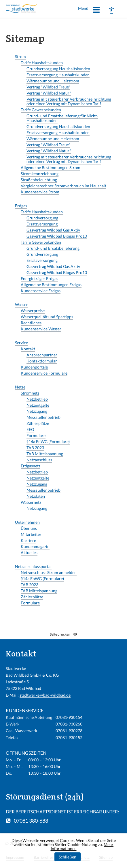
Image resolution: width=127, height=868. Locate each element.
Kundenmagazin (35, 546)
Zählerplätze (38, 423)
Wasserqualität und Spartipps (47, 317)
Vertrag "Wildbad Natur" (49, 93)
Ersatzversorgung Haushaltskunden (58, 75)
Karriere (28, 540)
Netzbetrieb (37, 399)
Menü (89, 11)
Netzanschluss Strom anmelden (49, 572)
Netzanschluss (39, 460)
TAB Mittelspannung (45, 454)
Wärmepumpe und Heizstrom (53, 81)
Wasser (21, 305)
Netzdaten (36, 496)
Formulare (36, 435)
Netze (20, 387)
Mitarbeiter (31, 534)
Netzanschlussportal (33, 566)
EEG (30, 429)
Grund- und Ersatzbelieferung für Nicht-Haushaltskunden (62, 118)
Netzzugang (37, 411)
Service (21, 343)
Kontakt (28, 349)
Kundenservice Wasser (41, 329)
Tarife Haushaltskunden (42, 63)
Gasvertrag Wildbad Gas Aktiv (53, 230)
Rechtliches (31, 323)
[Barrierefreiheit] (111, 10)
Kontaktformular (42, 361)
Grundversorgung (42, 218)
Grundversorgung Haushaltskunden (58, 69)
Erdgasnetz (31, 466)
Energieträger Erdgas (39, 278)
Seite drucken (64, 634)
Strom (20, 57)
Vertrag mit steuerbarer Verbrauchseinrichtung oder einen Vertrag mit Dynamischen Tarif (69, 101)
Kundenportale (34, 367)
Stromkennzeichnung (40, 174)
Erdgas (21, 206)
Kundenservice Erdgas (41, 291)
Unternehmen (27, 522)
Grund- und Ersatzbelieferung (53, 248)
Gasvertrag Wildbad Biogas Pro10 (57, 236)
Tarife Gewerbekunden (41, 110)
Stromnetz (30, 393)
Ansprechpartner (42, 355)
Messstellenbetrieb (43, 417)
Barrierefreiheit (46, 857)
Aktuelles (29, 553)
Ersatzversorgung (42, 224)
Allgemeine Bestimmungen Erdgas (51, 285)
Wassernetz (31, 502)
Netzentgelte (38, 405)
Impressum (15, 857)
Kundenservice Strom (40, 192)
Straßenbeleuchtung (39, 180)
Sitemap (106, 857)
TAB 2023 (35, 448)
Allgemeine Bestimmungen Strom (51, 168)
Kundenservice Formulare (44, 373)
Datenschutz (79, 857)
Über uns (29, 528)
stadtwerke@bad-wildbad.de (45, 695)
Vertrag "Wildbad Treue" (48, 87)
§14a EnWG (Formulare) (48, 442)
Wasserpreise (33, 311)
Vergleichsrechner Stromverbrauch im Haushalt (64, 186)
